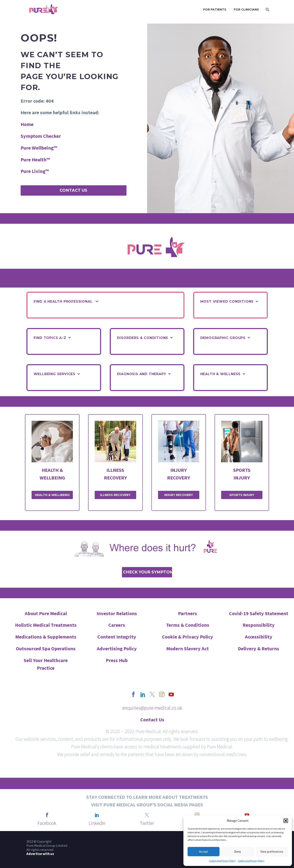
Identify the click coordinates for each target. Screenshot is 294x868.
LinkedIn (97, 823)
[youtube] (171, 694)
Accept (204, 852)
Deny (238, 852)
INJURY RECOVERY (179, 495)
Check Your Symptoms (148, 572)
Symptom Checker (41, 136)
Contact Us (73, 190)
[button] (286, 821)
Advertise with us (40, 854)
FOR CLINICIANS (246, 10)
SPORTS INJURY (242, 495)
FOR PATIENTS (215, 10)
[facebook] (133, 694)
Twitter (147, 823)
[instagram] (162, 694)
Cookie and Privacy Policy (222, 861)
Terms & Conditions (188, 625)
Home (27, 124)
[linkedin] (143, 694)
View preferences (272, 852)
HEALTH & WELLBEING (52, 495)
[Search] (267, 10)
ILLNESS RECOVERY (115, 495)
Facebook (47, 823)
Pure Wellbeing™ (39, 148)
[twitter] (152, 694)
